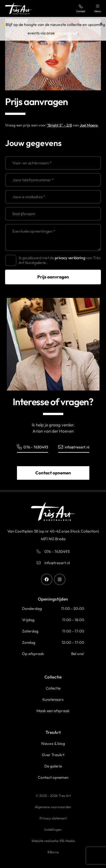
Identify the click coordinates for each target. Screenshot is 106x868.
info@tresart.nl (74, 447)
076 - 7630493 (33, 447)
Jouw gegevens (33, 143)
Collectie (53, 688)
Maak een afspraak (53, 711)
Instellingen (53, 829)
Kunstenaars (53, 699)
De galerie (53, 766)
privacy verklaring (70, 258)
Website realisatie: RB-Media (53, 841)
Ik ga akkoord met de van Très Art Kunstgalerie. (60, 260)
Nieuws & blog (53, 743)
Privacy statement (53, 818)
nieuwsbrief (67, 33)
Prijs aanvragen (53, 277)
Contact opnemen (53, 473)
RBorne (53, 852)
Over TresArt (53, 755)
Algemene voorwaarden (53, 807)
